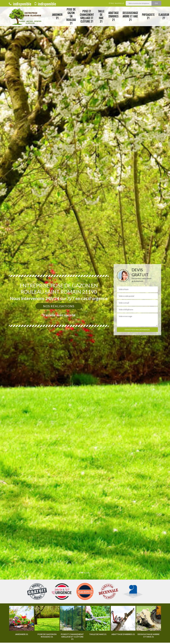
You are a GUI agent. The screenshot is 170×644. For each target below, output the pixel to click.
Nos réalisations (59, 306)
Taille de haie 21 (101, 16)
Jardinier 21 (57, 16)
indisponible (20, 4)
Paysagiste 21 (148, 16)
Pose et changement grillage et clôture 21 (87, 16)
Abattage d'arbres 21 (114, 16)
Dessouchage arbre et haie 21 (130, 16)
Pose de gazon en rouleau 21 (71, 16)
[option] (22, 621)
